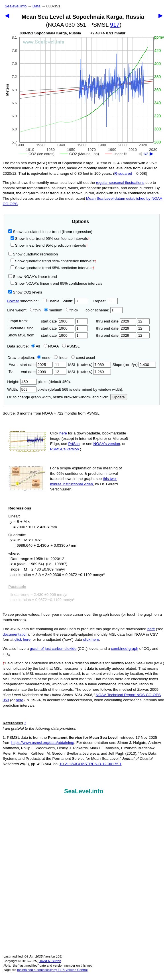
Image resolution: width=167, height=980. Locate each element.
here (63, 433)
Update (119, 397)
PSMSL (71, 346)
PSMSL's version (65, 449)
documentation (15, 634)
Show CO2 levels (25, 292)
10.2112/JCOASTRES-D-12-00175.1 (91, 764)
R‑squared (123, 173)
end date (36, 372)
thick (73, 310)
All (36, 346)
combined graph (125, 649)
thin (34, 310)
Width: (75, 301)
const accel (83, 358)
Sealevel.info (16, 6)
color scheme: (104, 310)
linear (61, 358)
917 (115, 25)
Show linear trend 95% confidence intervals (49, 239)
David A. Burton (50, 961)
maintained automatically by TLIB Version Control (52, 970)
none (43, 358)
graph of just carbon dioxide (53, 649)
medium (53, 310)
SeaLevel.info (84, 791)
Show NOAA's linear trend (32, 277)
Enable (51, 301)
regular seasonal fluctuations (120, 183)
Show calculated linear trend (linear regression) (50, 232)
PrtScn (74, 444)
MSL (89, 365)
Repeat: (105, 301)
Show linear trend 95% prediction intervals (49, 245)
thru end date (116, 321)
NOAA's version (107, 444)
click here (23, 639)
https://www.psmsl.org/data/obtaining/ (43, 743)
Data (36, 6)
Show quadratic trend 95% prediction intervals (52, 268)
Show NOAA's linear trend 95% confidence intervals (56, 283)
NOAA (51, 346)
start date (58, 321)
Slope (134, 365)
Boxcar (13, 301)
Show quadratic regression (33, 254)
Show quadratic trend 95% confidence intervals (53, 261)
